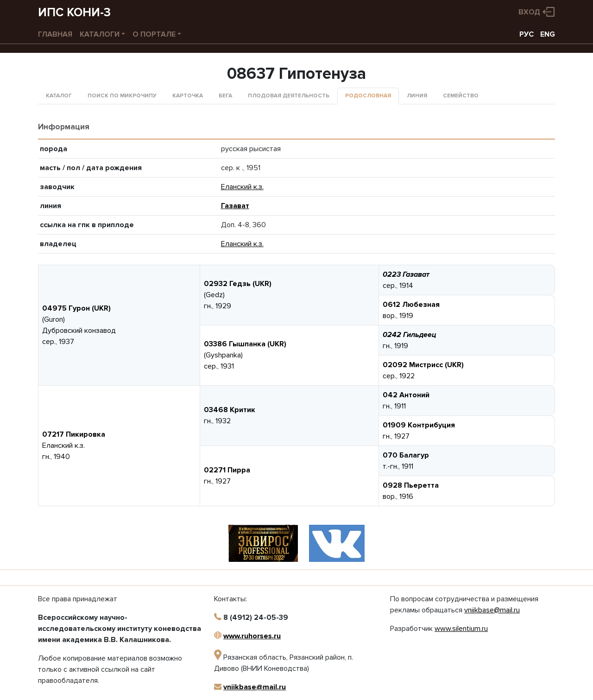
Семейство (461, 96)
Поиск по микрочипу (122, 96)
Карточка (188, 96)
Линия (417, 96)
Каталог (59, 96)
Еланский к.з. (242, 187)
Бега (225, 96)
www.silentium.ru (461, 629)
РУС (527, 34)
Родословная (368, 96)
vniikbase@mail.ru (255, 687)
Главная (55, 34)
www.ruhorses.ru (252, 636)
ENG (548, 34)
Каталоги (100, 34)
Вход (529, 12)
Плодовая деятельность (289, 96)
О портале (154, 34)
